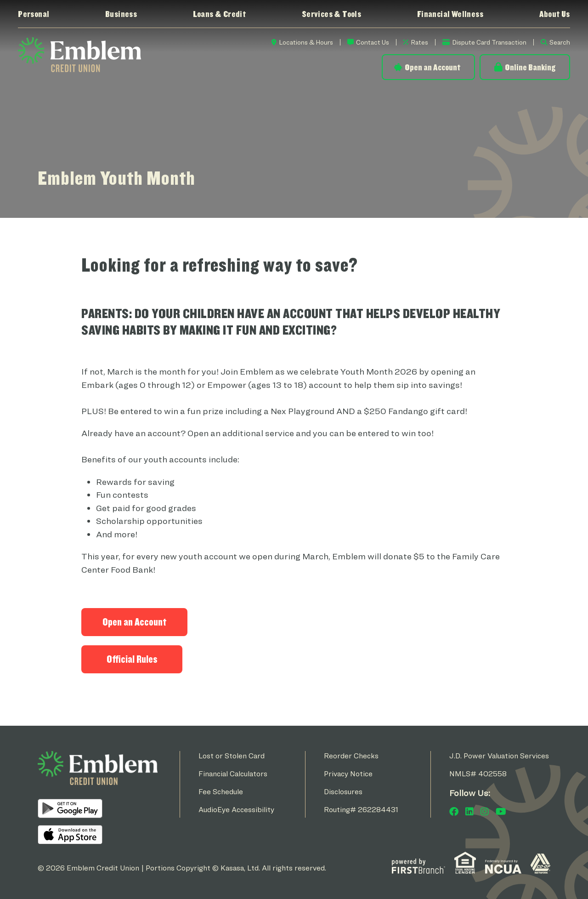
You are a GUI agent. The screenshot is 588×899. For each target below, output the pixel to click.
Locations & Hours (306, 42)
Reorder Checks (351, 756)
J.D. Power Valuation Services (499, 756)
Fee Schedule (221, 792)
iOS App (70, 835)
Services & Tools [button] (331, 14)
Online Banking (530, 67)
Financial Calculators (233, 774)
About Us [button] (555, 14)
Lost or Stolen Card (232, 756)
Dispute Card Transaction (489, 42)
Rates (419, 42)
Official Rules (132, 659)
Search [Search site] (560, 42)
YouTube (501, 812)
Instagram (485, 812)
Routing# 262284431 (361, 810)
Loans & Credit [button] (220, 14)
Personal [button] (34, 14)
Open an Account (433, 67)
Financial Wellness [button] (450, 14)
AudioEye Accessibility (236, 810)
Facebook (454, 812)
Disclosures (343, 792)
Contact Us (373, 42)
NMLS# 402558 (478, 774)
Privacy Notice (348, 774)
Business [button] (121, 14)
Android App (70, 808)
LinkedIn (469, 812)
